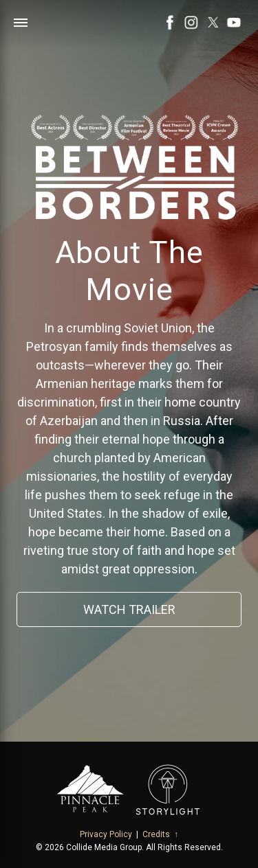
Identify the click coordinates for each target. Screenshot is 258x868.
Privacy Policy (106, 834)
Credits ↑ (160, 834)
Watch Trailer (129, 609)
